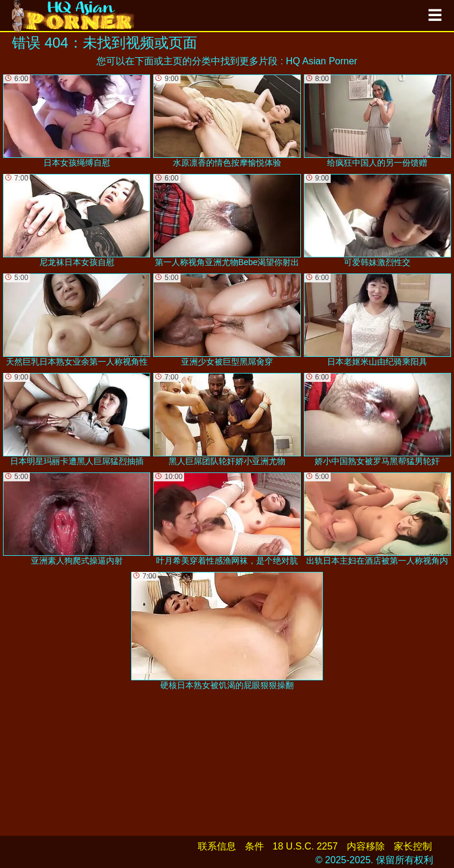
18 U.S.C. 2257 (305, 846)
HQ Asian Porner (322, 61)
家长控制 (413, 846)
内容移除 (366, 846)
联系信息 (217, 846)
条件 (254, 846)
